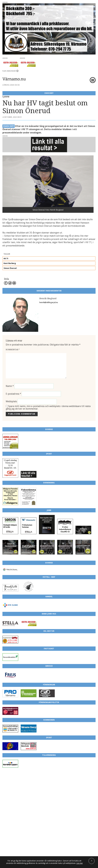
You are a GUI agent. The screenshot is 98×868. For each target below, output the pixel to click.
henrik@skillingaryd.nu (49, 302)
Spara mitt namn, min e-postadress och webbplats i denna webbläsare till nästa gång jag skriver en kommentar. (48, 407)
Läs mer (80, 863)
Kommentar (13, 350)
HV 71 (6, 259)
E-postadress (13, 394)
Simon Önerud (10, 268)
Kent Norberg (10, 263)
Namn (10, 386)
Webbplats (11, 402)
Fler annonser (9, 71)
